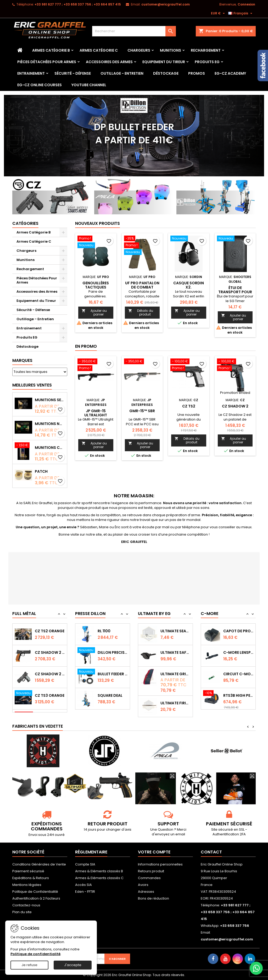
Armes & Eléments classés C (99, 878)
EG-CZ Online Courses (40, 85)
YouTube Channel (89, 85)
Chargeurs (139, 50)
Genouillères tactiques (96, 285)
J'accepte (73, 965)
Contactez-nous (26, 905)
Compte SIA (85, 864)
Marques (22, 360)
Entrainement (31, 73)
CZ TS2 (189, 406)
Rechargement (206, 50)
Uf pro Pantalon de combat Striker (142, 287)
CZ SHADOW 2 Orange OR (50, 652)
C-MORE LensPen (238, 652)
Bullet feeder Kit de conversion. (113, 674)
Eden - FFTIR (85, 892)
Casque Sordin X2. (189, 285)
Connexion (246, 4)
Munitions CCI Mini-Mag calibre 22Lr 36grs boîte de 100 (50, 448)
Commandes (149, 878)
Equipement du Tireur (164, 62)
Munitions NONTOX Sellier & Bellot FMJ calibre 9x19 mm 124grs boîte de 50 (50, 424)
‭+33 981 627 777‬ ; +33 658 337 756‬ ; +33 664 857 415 (78, 4)
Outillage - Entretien (122, 73)
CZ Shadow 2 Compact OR (50, 674)
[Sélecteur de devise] (219, 13)
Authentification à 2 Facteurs (36, 898)
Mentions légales (27, 885)
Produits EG (207, 62)
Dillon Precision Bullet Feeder (113, 652)
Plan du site (22, 912)
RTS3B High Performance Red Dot (238, 695)
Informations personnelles (160, 864)
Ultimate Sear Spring (175, 631)
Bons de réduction (153, 898)
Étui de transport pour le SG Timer (235, 292)
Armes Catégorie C (99, 50)
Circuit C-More (238, 674)
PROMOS (197, 73)
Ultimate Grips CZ (175, 674)
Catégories (25, 223)
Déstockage (166, 73)
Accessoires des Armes (109, 62)
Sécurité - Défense (73, 73)
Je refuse (29, 965)
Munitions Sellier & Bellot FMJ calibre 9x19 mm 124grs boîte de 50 (50, 400)
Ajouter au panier (94, 312)
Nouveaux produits (97, 223)
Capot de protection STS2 (238, 631)
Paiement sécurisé (28, 871)
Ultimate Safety (175, 652)
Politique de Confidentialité (35, 892)
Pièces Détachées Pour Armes (47, 62)
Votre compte (154, 852)
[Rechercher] (134, 31)
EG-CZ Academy (230, 73)
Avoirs (143, 885)
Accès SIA (83, 885)
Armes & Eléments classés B (99, 871)
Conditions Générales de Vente (39, 864)
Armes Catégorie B (51, 50)
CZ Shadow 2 (235, 406)
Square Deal (110, 695)
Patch (41, 471)
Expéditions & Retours (31, 878)
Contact (211, 852)
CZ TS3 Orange (50, 695)
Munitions (171, 50)
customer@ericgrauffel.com (166, 4)
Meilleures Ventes (32, 385)
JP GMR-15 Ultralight (96, 413)
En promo (86, 346)
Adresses (146, 892)
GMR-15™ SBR (142, 411)
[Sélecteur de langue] (241, 13)
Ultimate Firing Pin (175, 703)
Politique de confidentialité (35, 954)
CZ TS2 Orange (50, 631)
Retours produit (151, 871)
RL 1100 (104, 631)
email (180, 834)
